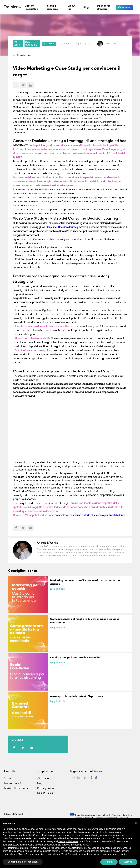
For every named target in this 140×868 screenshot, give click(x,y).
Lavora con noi (12, 783)
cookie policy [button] (114, 832)
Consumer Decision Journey (62, 227)
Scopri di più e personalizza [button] (23, 862)
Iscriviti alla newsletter (17, 788)
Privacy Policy (45, 788)
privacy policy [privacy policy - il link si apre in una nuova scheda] (96, 829)
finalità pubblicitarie (68, 841)
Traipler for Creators (103, 7)
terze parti (53, 835)
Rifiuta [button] (109, 862)
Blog (86, 7)
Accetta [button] (128, 862)
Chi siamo (43, 778)
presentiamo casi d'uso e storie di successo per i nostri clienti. (90, 515)
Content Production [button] (31, 7)
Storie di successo (52, 7)
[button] (136, 823)
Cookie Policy (45, 793)
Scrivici (8, 778)
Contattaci (124, 7)
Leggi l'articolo (57, 589)
